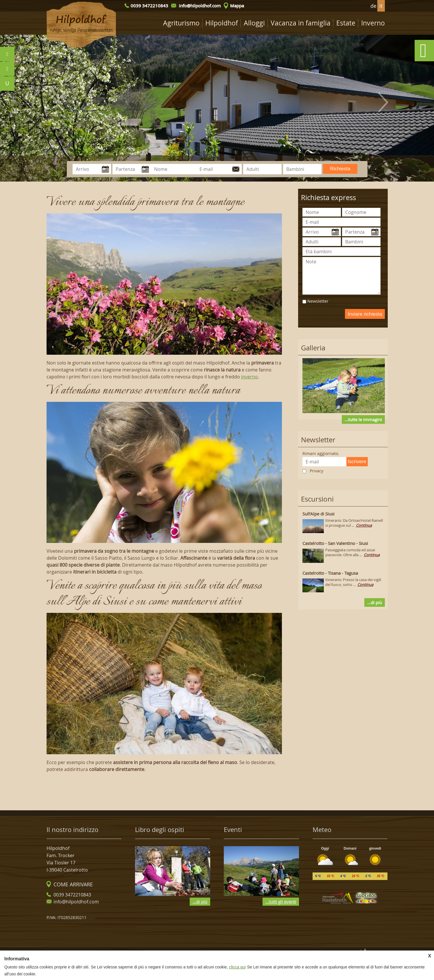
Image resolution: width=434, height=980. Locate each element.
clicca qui (237, 967)
